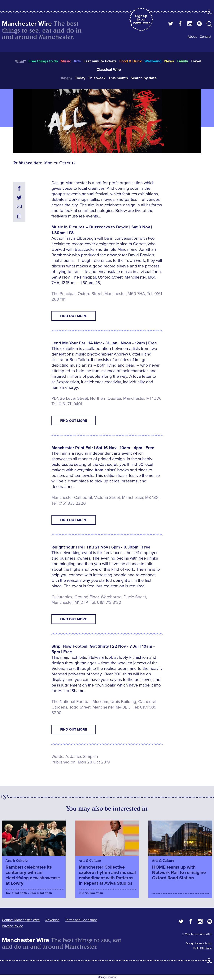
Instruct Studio (204, 944)
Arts (77, 61)
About (192, 37)
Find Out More (74, 316)
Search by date (144, 78)
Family (182, 61)
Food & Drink (131, 61)
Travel (196, 61)
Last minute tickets (100, 61)
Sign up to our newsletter (142, 19)
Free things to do (43, 61)
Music (66, 61)
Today (80, 78)
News (169, 61)
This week (97, 78)
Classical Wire (109, 70)
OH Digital (206, 948)
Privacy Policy (12, 926)
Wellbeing (153, 61)
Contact (205, 37)
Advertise (52, 920)
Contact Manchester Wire (21, 920)
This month (118, 78)
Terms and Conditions (81, 920)
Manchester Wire (27, 24)
